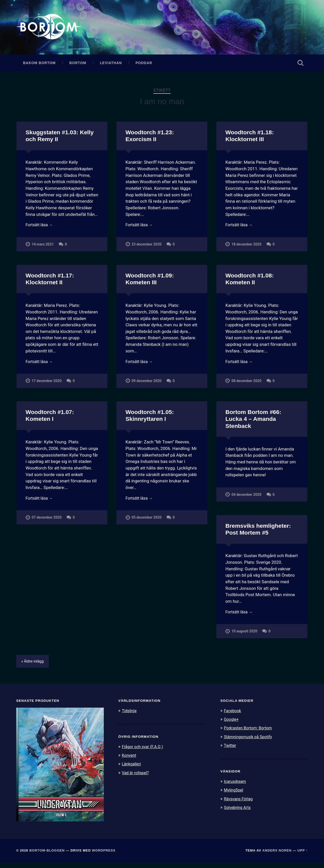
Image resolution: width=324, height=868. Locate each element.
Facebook (233, 716)
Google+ (232, 725)
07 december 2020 (47, 523)
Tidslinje (130, 716)
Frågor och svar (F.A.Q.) (144, 752)
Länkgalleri (132, 769)
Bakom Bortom (39, 65)
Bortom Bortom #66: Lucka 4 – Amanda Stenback (253, 423)
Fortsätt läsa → (40, 228)
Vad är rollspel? (136, 778)
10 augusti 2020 (245, 636)
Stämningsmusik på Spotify (250, 742)
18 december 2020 (247, 247)
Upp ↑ (303, 856)
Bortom (78, 65)
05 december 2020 (147, 523)
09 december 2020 (147, 385)
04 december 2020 (247, 499)
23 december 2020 (147, 247)
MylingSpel (234, 796)
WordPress (104, 856)
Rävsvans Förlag (240, 804)
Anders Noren (277, 856)
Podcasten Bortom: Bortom (250, 733)
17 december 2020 (47, 385)
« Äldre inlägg (34, 667)
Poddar (144, 65)
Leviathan (111, 65)
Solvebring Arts (238, 813)
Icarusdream (236, 787)
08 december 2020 (247, 385)
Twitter (230, 751)
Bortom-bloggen (47, 856)
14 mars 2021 (43, 247)
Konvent (130, 761)
